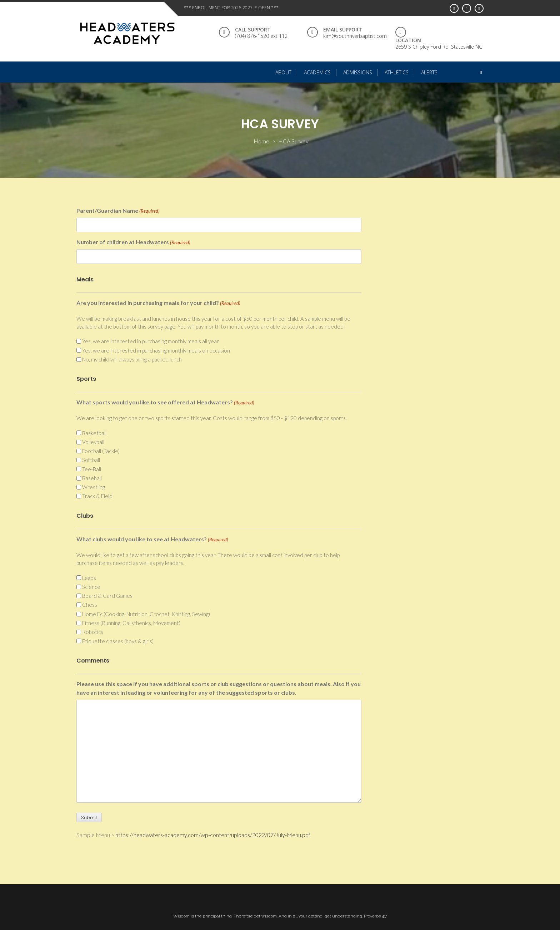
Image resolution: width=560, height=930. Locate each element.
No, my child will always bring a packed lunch (132, 359)
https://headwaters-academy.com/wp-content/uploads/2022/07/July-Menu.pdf (213, 835)
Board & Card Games (107, 596)
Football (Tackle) (101, 451)
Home (261, 141)
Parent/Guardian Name (118, 211)
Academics (317, 72)
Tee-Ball (92, 469)
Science (91, 587)
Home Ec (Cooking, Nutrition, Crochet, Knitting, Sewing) (146, 614)
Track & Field (97, 496)
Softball (91, 460)
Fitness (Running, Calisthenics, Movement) (131, 623)
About (283, 72)
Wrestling (94, 487)
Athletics (397, 72)
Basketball (94, 433)
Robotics (93, 632)
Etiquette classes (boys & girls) (118, 641)
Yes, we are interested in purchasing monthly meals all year (151, 341)
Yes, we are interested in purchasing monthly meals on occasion (156, 350)
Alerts (429, 72)
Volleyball (93, 442)
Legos (89, 578)
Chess (90, 605)
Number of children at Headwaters (133, 242)
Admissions (358, 72)
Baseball (92, 478)
